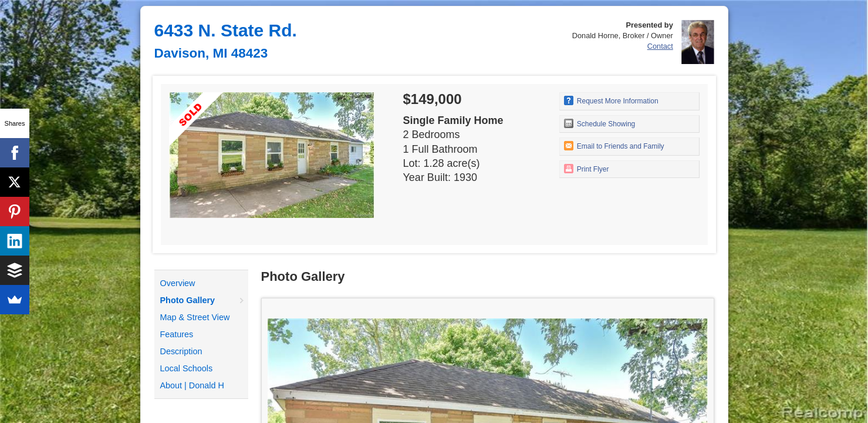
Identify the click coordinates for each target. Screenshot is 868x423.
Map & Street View (195, 317)
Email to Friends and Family (614, 146)
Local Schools (187, 368)
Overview (178, 283)
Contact (660, 46)
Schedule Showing (600, 123)
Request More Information (611, 100)
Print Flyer (587, 169)
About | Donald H (192, 385)
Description (181, 351)
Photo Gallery (188, 300)
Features (177, 334)
